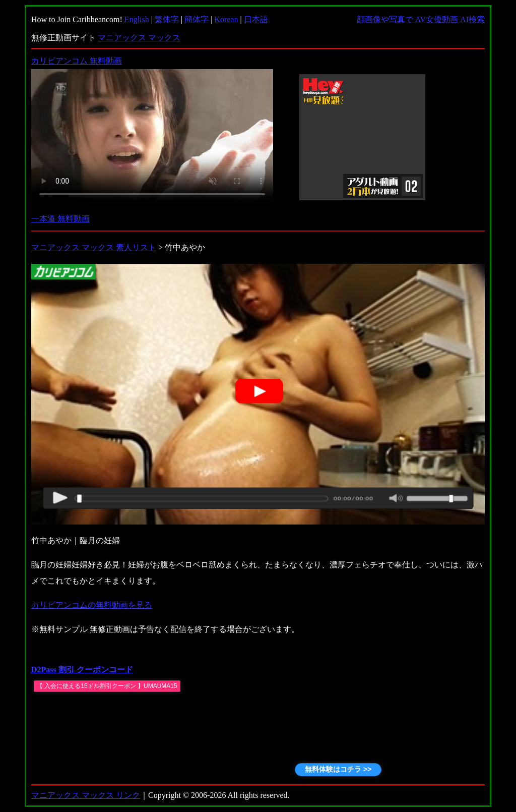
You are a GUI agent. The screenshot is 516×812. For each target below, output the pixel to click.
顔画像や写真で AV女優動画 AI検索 (421, 19)
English (137, 19)
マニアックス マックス (139, 38)
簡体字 (197, 19)
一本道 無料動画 (60, 219)
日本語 (256, 19)
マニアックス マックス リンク (86, 795)
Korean (226, 19)
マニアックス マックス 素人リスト (94, 247)
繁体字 (167, 19)
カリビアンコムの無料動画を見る (92, 605)
